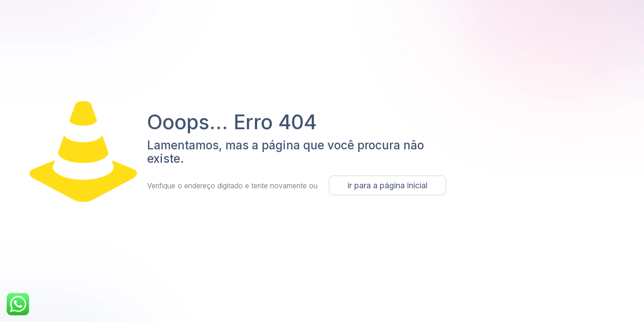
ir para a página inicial (388, 185)
